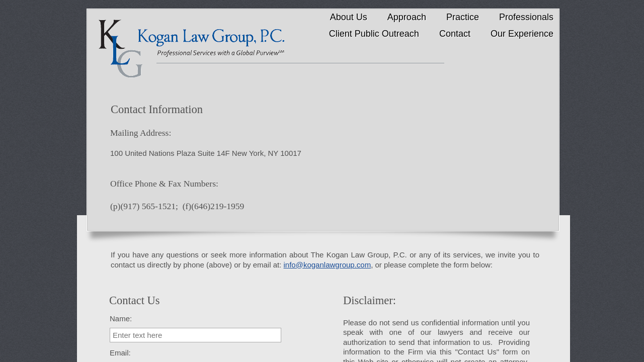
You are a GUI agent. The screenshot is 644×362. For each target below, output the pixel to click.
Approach (407, 17)
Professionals (526, 17)
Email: (120, 353)
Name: (121, 319)
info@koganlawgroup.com (328, 265)
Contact (455, 34)
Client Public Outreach (374, 34)
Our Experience (522, 34)
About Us (349, 17)
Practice (463, 17)
